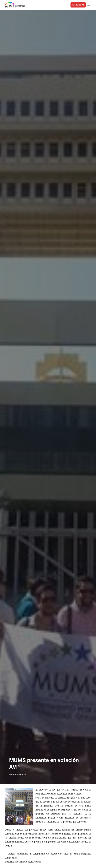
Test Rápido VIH (78, 5)
